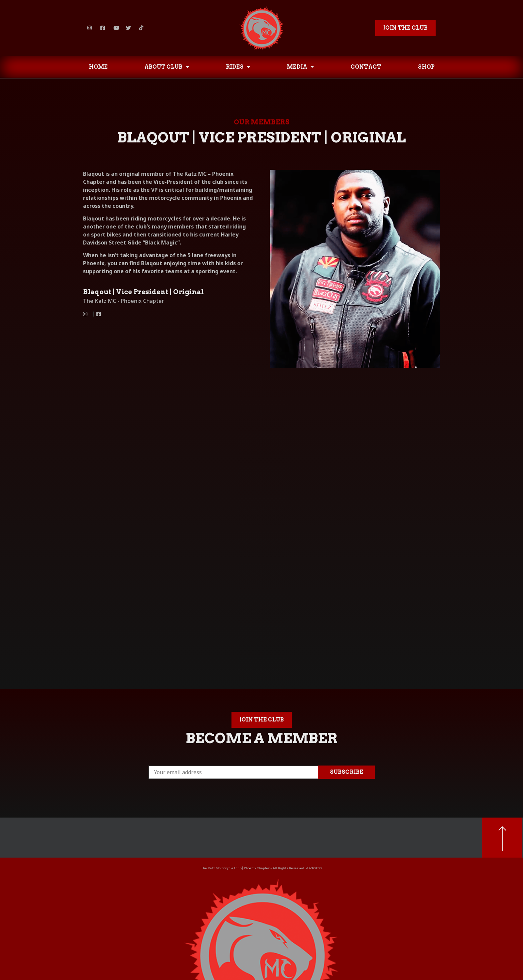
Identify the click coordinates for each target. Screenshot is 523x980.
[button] (405, 28)
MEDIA (300, 67)
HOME (98, 67)
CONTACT (366, 67)
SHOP (426, 67)
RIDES (238, 67)
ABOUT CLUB (167, 67)
